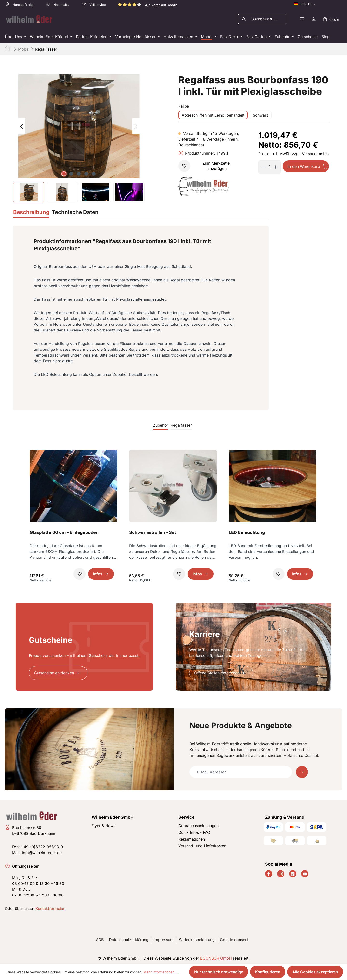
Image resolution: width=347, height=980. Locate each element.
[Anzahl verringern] (262, 166)
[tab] (31, 211)
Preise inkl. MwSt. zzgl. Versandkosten (294, 152)
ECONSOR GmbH (216, 957)
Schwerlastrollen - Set (153, 531)
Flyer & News (103, 824)
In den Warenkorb (304, 165)
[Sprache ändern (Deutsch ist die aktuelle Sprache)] (305, 4)
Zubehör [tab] (161, 424)
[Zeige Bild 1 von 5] (64, 172)
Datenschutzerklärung (129, 938)
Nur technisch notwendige (219, 972)
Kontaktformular (50, 907)
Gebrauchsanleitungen (198, 824)
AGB (100, 938)
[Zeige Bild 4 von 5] (86, 172)
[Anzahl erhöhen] (277, 166)
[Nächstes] (136, 125)
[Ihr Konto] (313, 18)
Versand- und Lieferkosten (202, 844)
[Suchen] (244, 18)
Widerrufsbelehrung (197, 938)
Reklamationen (192, 838)
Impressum (164, 938)
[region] (79, 137)
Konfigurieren (268, 972)
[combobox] (268, 18)
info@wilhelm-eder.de (42, 851)
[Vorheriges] (22, 125)
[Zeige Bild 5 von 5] (94, 172)
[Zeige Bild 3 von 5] (79, 172)
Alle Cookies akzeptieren (315, 972)
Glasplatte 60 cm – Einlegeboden (64, 531)
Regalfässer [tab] (181, 424)
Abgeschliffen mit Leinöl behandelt (213, 114)
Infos (98, 572)
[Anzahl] (269, 166)
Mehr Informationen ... (161, 972)
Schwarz (261, 114)
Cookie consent (234, 938)
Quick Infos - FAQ (194, 831)
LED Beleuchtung (247, 531)
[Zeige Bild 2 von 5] (71, 172)
